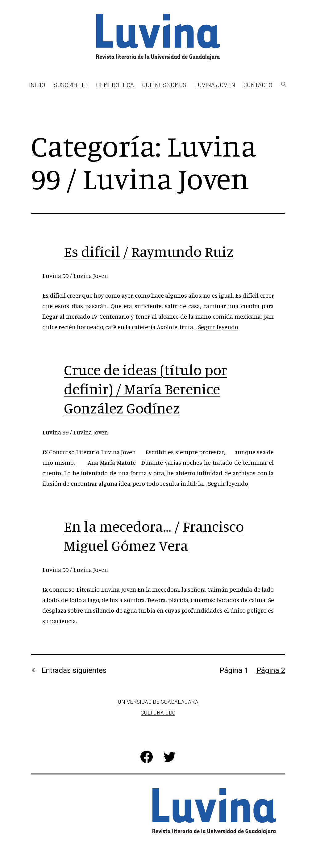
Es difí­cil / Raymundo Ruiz (149, 251)
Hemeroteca (115, 85)
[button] (284, 85)
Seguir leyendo (218, 327)
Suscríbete (71, 85)
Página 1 (234, 670)
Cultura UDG (158, 712)
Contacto (258, 85)
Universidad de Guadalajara (158, 702)
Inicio (37, 85)
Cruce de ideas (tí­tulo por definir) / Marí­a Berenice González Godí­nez (146, 389)
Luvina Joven (215, 85)
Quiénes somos (164, 85)
